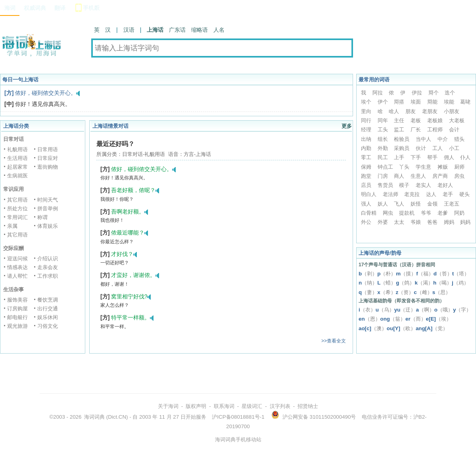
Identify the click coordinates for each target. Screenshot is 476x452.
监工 (399, 130)
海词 (10, 8)
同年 (383, 120)
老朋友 (430, 111)
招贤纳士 (308, 406)
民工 (383, 157)
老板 (416, 120)
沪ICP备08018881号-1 (238, 417)
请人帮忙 (17, 276)
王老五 (452, 204)
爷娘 (416, 222)
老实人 (423, 185)
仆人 (465, 157)
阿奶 (459, 213)
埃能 (449, 102)
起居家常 (17, 167)
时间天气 (48, 200)
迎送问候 (17, 259)
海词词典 (94, 417)
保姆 (366, 167)
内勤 (366, 148)
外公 (366, 222)
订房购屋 (17, 309)
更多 (347, 126)
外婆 (383, 222)
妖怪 (416, 204)
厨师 (459, 167)
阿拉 (378, 93)
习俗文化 (48, 326)
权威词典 (35, 8)
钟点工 (385, 167)
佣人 (449, 157)
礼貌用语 (17, 149)
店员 (366, 185)
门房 (383, 176)
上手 (399, 157)
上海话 (155, 30)
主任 (399, 120)
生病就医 (17, 176)
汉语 (129, 30)
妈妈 (465, 222)
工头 (383, 130)
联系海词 (224, 406)
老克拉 (412, 194)
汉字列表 (280, 406)
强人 (366, 204)
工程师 (435, 130)
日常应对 (48, 158)
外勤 (383, 148)
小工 (454, 148)
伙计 (421, 148)
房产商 (440, 176)
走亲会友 (48, 267)
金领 (432, 204)
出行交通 (48, 309)
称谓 (42, 217)
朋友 (411, 111)
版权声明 (196, 406)
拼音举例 (48, 209)
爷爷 (426, 213)
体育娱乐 (48, 226)
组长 (383, 139)
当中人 (423, 139)
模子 (404, 185)
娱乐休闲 (48, 317)
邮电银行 (17, 317)
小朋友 (452, 111)
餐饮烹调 (48, 300)
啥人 (394, 111)
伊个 (383, 102)
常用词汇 (17, 217)
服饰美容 (17, 300)
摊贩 (443, 167)
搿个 (434, 93)
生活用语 (17, 158)
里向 (366, 111)
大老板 (457, 120)
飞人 (399, 204)
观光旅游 (17, 326)
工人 (438, 148)
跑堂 (366, 176)
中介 (443, 139)
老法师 (391, 194)
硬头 (464, 194)
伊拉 (417, 93)
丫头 (404, 167)
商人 (399, 176)
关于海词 (168, 406)
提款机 (407, 213)
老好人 (445, 185)
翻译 (60, 8)
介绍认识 (48, 259)
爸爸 (432, 222)
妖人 (383, 204)
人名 (219, 30)
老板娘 (435, 120)
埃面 (416, 102)
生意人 (418, 176)
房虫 (459, 176)
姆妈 (449, 222)
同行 (366, 120)
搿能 (432, 102)
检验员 (402, 139)
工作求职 (48, 276)
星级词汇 (252, 406)
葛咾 (465, 102)
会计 (454, 130)
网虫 (388, 213)
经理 (366, 130)
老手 (448, 194)
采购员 (402, 148)
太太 (399, 222)
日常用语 (48, 149)
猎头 (459, 139)
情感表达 (17, 267)
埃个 (366, 102)
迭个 (450, 93)
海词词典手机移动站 (238, 439)
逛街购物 (48, 167)
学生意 (423, 167)
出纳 (366, 139)
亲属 (12, 226)
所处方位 (17, 209)
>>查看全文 (334, 341)
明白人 (369, 194)
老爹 (443, 213)
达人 (431, 194)
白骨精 (369, 213)
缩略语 (200, 30)
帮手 (432, 157)
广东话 (177, 30)
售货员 (385, 185)
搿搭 (399, 102)
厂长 (416, 130)
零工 (366, 157)
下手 (416, 157)
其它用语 (17, 200)
